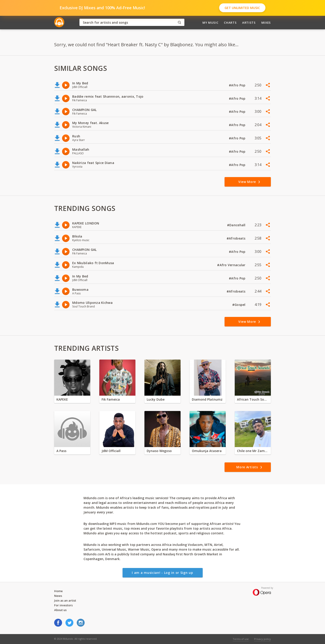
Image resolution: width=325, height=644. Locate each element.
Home (58, 591)
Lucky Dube (156, 399)
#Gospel (239, 305)
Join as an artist (65, 600)
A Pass (61, 451)
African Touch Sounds (253, 399)
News (58, 596)
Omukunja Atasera (207, 451)
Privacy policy (262, 639)
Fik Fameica (111, 399)
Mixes (266, 23)
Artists (249, 23)
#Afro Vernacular (232, 265)
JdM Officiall (111, 451)
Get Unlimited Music (242, 8)
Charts (230, 23)
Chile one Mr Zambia (253, 451)
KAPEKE (62, 399)
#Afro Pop (238, 85)
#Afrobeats (237, 238)
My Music (210, 23)
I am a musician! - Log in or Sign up (162, 573)
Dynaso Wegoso (159, 451)
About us (60, 610)
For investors (63, 605)
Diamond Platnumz (207, 399)
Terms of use (241, 639)
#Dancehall (237, 225)
